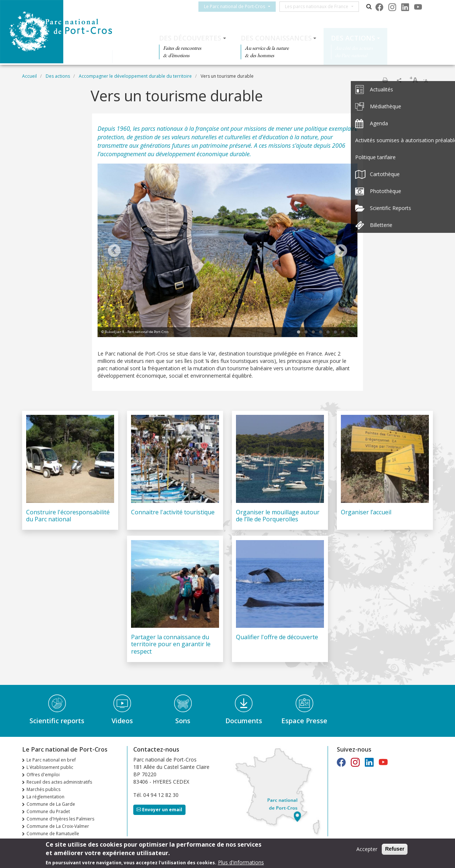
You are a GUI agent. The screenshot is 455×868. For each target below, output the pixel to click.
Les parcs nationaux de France (321, 6)
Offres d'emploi (43, 775)
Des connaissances (276, 38)
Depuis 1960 (114, 129)
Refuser (395, 849)
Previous (114, 251)
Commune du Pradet (48, 811)
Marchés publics (43, 789)
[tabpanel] (227, 251)
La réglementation (45, 797)
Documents (244, 721)
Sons (183, 721)
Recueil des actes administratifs (59, 782)
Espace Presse (304, 721)
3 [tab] (313, 332)
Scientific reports (57, 721)
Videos (122, 721)
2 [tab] (306, 332)
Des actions (353, 38)
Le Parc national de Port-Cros (239, 6)
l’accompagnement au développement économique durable (174, 154)
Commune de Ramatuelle (53, 834)
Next (341, 251)
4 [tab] (321, 332)
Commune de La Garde (51, 804)
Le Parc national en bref (51, 760)
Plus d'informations (241, 863)
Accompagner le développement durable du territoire (135, 76)
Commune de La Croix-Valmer (58, 826)
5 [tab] (328, 332)
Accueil (29, 76)
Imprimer (385, 80)
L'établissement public (50, 767)
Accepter (367, 849)
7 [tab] (343, 332)
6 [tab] (335, 332)
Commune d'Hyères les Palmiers (60, 819)
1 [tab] (299, 332)
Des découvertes (190, 38)
